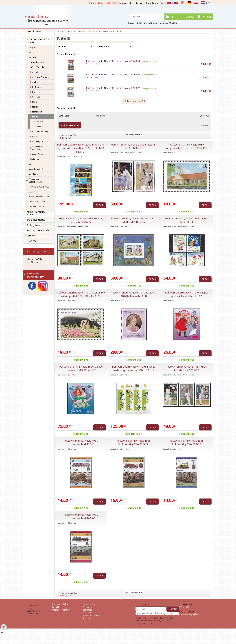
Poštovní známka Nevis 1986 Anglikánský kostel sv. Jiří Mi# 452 (187, 146)
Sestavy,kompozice (36, 225)
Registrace (87, 610)
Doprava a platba (125, 3)
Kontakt (139, 3)
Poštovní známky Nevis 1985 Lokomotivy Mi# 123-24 (113, 88)
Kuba (34, 102)
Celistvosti (32, 236)
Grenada (36, 97)
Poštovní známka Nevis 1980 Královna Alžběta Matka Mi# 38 (134, 294)
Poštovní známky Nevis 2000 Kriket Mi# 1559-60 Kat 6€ (134, 146)
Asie (30, 164)
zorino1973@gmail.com (190, 614)
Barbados (37, 87)
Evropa (32, 47)
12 (60, 138)
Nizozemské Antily (40, 132)
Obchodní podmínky (154, 3)
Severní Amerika (37, 62)
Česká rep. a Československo (36, 180)
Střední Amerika (37, 67)
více (83, 156)
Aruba (35, 82)
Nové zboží (32, 241)
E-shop (139, 618)
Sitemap (86, 618)
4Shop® (147, 621)
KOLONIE (32, 192)
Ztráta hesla (88, 613)
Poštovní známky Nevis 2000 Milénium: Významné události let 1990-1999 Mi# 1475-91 (81, 148)
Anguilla (36, 72)
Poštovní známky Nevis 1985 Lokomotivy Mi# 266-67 (113, 74)
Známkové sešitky (36, 220)
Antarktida (33, 174)
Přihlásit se (87, 607)
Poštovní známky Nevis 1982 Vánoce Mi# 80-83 (187, 220)
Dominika (36, 92)
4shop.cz (151, 623)
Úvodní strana (34, 31)
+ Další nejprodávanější (134, 101)
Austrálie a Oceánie (37, 169)
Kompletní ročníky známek (36, 213)
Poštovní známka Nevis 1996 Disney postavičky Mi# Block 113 (81, 368)
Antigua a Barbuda (40, 77)
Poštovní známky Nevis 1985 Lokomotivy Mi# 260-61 (113, 61)
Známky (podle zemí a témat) (38, 41)
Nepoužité (39, 122)
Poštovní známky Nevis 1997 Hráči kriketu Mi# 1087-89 (187, 368)
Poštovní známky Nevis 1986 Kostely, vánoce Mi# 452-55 (81, 220)
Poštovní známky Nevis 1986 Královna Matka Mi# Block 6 (134, 220)
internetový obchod (152, 618)
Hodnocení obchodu (92, 615)
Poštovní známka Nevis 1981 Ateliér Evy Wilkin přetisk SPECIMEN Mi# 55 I (81, 294)
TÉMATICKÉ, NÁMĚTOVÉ (39, 187)
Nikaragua (37, 137)
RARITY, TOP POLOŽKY (39, 230)
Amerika (32, 57)
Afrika (31, 52)
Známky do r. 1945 (37, 202)
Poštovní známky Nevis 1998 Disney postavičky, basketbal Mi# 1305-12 (134, 368)
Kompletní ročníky (36, 207)
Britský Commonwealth (39, 197)
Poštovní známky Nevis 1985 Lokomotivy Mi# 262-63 (187, 442)
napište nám (33, 262)
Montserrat (37, 112)
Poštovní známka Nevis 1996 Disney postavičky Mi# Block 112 (187, 294)
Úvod (59, 31)
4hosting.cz (169, 621)
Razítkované (39, 127)
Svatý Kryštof (38, 142)
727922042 (184, 607)
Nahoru (4, 632)
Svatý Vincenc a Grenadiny (39, 148)
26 (63, 138)
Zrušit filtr (205, 126)
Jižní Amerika (36, 159)
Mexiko (35, 107)
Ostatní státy (38, 154)
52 (66, 138)
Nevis (35, 117)
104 (69, 138)
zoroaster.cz (37, 17)
